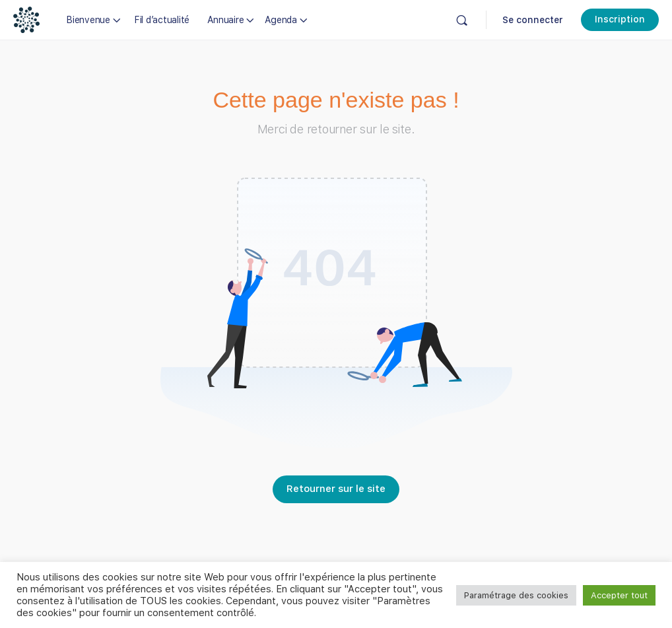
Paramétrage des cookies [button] (516, 595)
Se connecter (533, 20)
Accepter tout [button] (619, 595)
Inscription (620, 19)
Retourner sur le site (336, 489)
